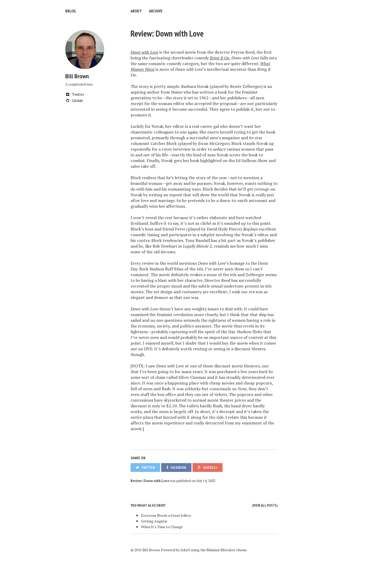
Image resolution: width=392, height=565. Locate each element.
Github (74, 100)
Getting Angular (154, 521)
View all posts (265, 505)
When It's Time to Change (162, 527)
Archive (156, 11)
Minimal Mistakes (221, 550)
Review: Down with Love (167, 33)
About (136, 11)
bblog (71, 11)
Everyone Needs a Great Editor (166, 515)
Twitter (75, 94)
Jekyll (185, 550)
